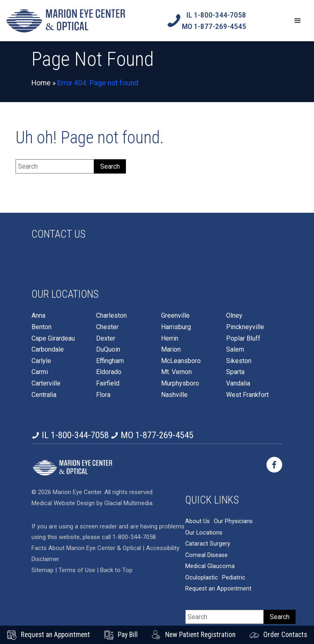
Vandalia (238, 383)
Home (41, 83)
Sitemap (43, 562)
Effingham (110, 361)
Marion (171, 350)
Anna (38, 316)
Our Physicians (233, 514)
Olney (234, 316)
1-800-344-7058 (134, 529)
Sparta (235, 372)
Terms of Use (78, 562)
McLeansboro (181, 361)
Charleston (111, 316)
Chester (107, 327)
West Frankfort (247, 395)
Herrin (170, 339)
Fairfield (108, 383)
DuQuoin (108, 350)
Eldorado (109, 372)
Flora (103, 395)
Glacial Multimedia (128, 495)
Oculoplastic (202, 570)
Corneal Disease (206, 547)
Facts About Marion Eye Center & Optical (86, 540)
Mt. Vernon (176, 372)
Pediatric (234, 570)
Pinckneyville (245, 327)
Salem (235, 350)
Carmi (40, 372)
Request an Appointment (218, 581)
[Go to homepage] (65, 21)
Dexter (106, 339)
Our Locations (204, 525)
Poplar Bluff (243, 339)
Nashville (174, 395)
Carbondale (48, 350)
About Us (197, 514)
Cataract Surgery (208, 536)
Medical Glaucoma (210, 558)
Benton (41, 327)
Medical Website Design (63, 495)
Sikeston (239, 361)
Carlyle (41, 361)
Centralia (44, 395)
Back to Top (116, 562)
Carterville (46, 383)
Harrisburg (176, 327)
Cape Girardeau (53, 339)
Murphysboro (180, 383)
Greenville (175, 316)
